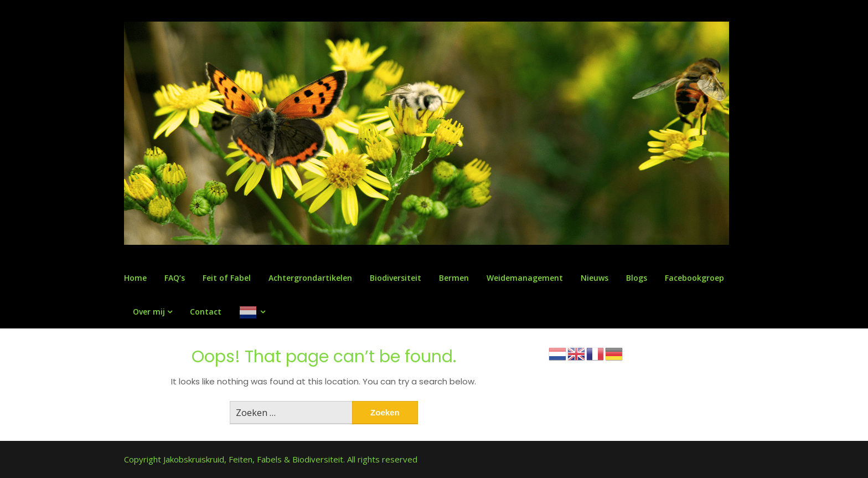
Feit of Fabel (227, 278)
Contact (206, 312)
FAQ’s (175, 278)
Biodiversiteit (396, 278)
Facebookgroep (694, 278)
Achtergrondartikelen (310, 278)
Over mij (149, 312)
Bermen (454, 278)
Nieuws (595, 278)
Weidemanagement (525, 278)
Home (135, 278)
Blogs (637, 278)
